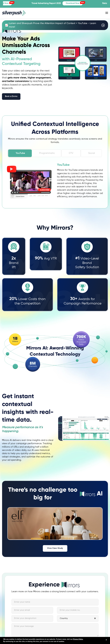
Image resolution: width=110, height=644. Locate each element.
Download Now (79, 3)
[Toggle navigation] (107, 13)
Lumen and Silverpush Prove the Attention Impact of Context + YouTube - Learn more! (51, 25)
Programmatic (47, 151)
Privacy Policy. (78, 639)
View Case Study (55, 547)
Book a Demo (11, 96)
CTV (71, 151)
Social (92, 151)
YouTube (20, 151)
